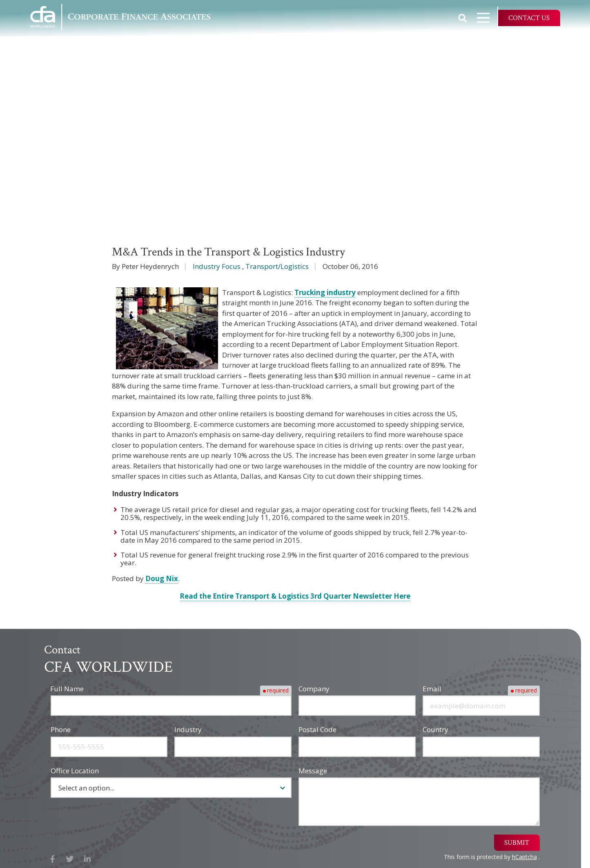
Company (314, 689)
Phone (61, 729)
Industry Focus (217, 266)
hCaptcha (524, 857)
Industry (188, 729)
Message (313, 771)
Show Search (463, 18)
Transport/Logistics (277, 266)
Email (432, 689)
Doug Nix (162, 578)
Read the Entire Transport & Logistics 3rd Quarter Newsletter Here (295, 596)
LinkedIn (88, 859)
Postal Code (317, 729)
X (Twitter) (70, 859)
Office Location (75, 771)
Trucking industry (325, 292)
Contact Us (529, 18)
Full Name (67, 689)
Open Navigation (487, 18)
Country (435, 729)
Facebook (53, 859)
